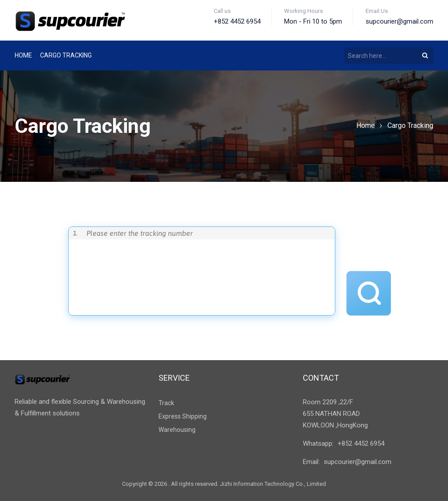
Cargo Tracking (410, 125)
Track (166, 403)
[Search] (425, 55)
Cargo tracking (66, 55)
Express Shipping (183, 416)
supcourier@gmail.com (358, 462)
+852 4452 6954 (361, 444)
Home (23, 55)
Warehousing (177, 430)
